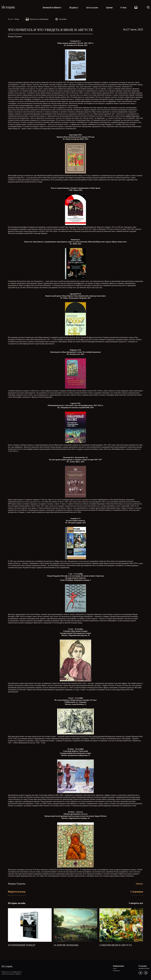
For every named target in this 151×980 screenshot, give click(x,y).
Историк (8, 7)
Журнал (74, 7)
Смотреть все (136, 903)
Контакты (116, 971)
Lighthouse (18, 974)
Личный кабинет (52, 7)
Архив (109, 7)
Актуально (92, 7)
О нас (124, 7)
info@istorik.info (144, 968)
